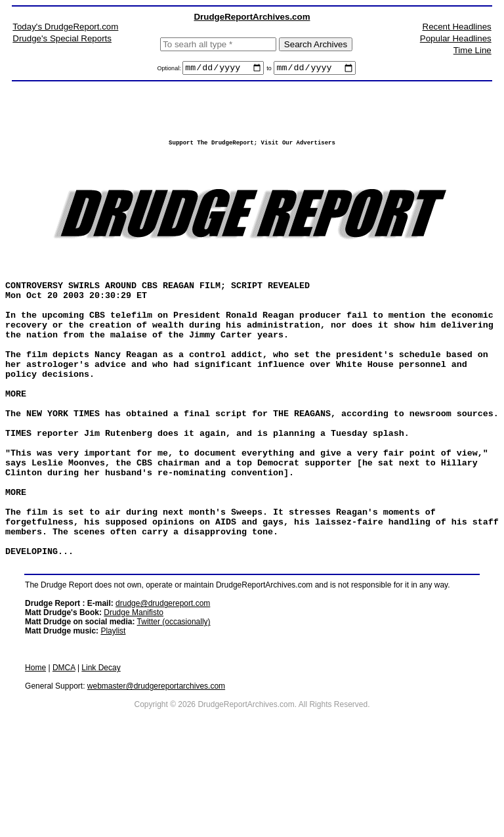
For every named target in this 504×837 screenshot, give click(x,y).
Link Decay (101, 748)
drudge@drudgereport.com (163, 684)
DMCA (64, 748)
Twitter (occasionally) (174, 702)
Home (35, 748)
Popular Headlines (456, 38)
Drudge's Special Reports (62, 38)
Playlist (113, 712)
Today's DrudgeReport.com (65, 27)
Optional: (170, 70)
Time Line (472, 50)
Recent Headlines (457, 27)
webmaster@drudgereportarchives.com (156, 767)
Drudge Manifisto (134, 693)
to (269, 70)
